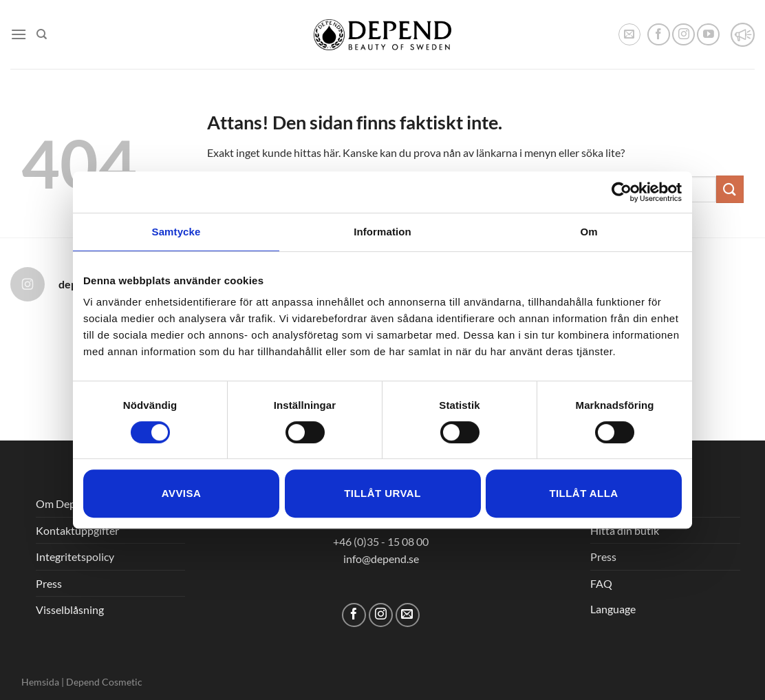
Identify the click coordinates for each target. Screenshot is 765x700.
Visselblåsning (70, 609)
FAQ (601, 583)
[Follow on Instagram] (683, 35)
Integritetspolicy (75, 556)
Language (613, 609)
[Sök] (42, 34)
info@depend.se (381, 559)
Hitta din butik (625, 530)
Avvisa (181, 493)
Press (49, 583)
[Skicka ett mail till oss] (408, 615)
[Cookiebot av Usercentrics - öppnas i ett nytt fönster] (622, 192)
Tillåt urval (383, 493)
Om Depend (65, 503)
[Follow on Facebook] (659, 35)
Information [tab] (383, 232)
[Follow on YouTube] (708, 35)
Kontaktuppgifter (77, 530)
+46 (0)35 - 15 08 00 (381, 541)
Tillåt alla (583, 493)
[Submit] (730, 189)
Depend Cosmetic (104, 682)
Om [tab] (589, 232)
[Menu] (19, 34)
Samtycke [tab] (176, 232)
